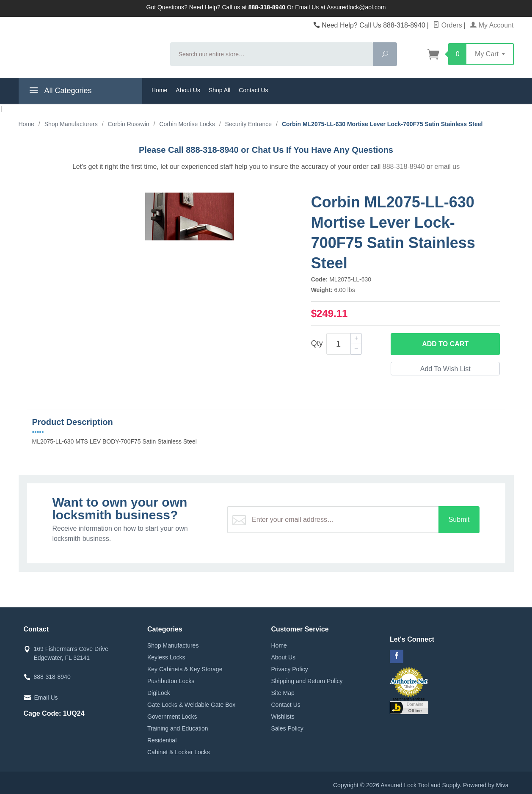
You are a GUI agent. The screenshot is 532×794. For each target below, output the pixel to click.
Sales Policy (287, 728)
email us (447, 167)
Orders (447, 25)
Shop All (219, 90)
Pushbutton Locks (171, 681)
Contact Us (253, 90)
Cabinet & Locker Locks (179, 752)
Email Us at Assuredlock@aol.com (340, 7)
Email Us (46, 698)
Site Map (283, 693)
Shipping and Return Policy (307, 681)
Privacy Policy (290, 669)
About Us (188, 90)
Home (159, 90)
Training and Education (178, 728)
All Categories (59, 92)
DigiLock (159, 693)
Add (445, 344)
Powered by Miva (486, 785)
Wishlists (283, 717)
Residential (162, 740)
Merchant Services (409, 699)
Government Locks (172, 717)
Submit (459, 520)
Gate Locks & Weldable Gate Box (191, 705)
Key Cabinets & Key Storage (185, 669)
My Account (492, 25)
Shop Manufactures (173, 645)
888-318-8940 (404, 167)
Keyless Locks (166, 657)
